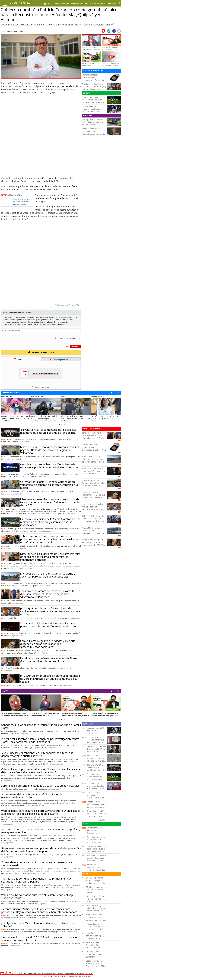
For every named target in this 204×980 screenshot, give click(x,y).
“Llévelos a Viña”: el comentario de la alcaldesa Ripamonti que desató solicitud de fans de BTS (48, 431)
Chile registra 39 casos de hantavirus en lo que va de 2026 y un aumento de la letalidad (96, 742)
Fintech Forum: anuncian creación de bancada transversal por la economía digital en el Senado (49, 466)
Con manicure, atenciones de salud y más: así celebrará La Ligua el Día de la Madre (96, 789)
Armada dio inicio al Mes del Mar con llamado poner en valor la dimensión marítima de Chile (48, 625)
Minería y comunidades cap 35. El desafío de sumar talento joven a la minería (95, 938)
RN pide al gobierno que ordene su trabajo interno (96, 890)
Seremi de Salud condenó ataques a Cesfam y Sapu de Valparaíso (40, 786)
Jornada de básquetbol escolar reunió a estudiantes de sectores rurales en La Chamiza (96, 870)
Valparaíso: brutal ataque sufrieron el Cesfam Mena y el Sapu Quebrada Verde (38, 896)
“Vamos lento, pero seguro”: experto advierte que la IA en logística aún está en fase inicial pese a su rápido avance (41, 812)
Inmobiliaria (70, 976)
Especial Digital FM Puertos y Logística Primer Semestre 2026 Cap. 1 (96, 965)
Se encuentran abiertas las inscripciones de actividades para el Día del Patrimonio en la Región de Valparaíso (41, 850)
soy (24, 442)
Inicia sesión (43, 324)
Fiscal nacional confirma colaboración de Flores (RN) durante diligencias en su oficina (94, 88)
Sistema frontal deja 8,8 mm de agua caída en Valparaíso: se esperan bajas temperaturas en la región (49, 485)
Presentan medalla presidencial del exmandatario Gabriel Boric (94, 77)
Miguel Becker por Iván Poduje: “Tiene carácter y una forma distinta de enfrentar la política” (95, 920)
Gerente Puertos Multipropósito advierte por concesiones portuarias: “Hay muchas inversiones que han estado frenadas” (39, 910)
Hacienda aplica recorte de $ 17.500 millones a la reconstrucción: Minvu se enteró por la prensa (40, 939)
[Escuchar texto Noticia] (78, 305)
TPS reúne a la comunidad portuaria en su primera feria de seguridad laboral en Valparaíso (36, 880)
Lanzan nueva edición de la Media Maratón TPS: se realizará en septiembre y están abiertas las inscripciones (50, 522)
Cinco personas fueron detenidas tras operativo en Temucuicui (93, 122)
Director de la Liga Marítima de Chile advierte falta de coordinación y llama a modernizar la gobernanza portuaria (50, 557)
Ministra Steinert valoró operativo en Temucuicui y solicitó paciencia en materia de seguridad (93, 472)
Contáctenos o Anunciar (47, 973)
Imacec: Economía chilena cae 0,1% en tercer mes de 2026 (95, 927)
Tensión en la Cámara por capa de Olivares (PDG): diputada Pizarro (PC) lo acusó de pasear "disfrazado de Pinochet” (50, 594)
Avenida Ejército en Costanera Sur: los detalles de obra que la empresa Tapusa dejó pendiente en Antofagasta (94, 486)
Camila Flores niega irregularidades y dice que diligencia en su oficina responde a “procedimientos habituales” (48, 644)
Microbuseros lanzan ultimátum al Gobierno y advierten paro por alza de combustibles (48, 575)
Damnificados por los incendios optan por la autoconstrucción (21, 202)
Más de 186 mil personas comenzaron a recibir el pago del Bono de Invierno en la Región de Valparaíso (50, 450)
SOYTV (5, 691)
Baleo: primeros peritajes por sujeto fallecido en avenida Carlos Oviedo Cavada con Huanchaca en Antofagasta (96, 762)
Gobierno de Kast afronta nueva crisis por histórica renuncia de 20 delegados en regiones (93, 520)
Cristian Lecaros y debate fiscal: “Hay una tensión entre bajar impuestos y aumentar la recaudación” (96, 911)
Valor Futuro (53, 976)
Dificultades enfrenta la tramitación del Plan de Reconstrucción (96, 899)
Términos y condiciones (66, 973)
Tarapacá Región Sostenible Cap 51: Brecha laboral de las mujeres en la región (95, 946)
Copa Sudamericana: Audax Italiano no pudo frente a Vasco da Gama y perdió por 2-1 (93, 101)
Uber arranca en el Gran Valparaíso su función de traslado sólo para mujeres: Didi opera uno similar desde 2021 (50, 502)
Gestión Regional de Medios (28, 973)
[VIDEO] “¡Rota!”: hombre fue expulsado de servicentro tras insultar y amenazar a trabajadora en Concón (50, 611)
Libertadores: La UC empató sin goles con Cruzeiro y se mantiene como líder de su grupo (92, 110)
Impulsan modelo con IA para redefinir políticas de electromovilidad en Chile (32, 796)
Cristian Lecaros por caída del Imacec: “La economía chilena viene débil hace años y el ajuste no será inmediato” (41, 771)
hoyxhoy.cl (89, 976)
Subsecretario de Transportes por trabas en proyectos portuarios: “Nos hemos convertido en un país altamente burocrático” (49, 539)
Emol (46, 976)
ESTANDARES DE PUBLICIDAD (84, 973)
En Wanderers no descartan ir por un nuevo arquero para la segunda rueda (37, 864)
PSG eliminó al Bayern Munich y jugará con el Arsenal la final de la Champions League (96, 859)
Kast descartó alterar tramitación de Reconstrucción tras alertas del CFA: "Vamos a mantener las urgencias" (94, 134)
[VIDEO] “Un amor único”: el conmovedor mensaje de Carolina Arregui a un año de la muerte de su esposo (50, 679)
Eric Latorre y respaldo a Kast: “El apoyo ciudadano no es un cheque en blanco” (96, 882)
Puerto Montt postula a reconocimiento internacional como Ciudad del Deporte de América (94, 532)
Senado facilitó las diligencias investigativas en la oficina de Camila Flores (41, 726)
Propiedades (79, 976)
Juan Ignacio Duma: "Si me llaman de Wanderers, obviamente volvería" (38, 925)
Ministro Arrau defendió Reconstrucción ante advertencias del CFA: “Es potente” (93, 544)
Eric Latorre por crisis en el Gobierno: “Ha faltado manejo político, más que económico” (41, 831)
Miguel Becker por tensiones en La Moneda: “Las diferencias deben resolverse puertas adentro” (37, 754)
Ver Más (101, 820)
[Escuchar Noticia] (113, 24)
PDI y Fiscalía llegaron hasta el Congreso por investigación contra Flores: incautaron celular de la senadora (40, 740)
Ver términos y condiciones (41, 387)
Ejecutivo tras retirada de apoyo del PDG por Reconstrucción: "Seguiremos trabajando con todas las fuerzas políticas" (96, 753)
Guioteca (62, 976)
